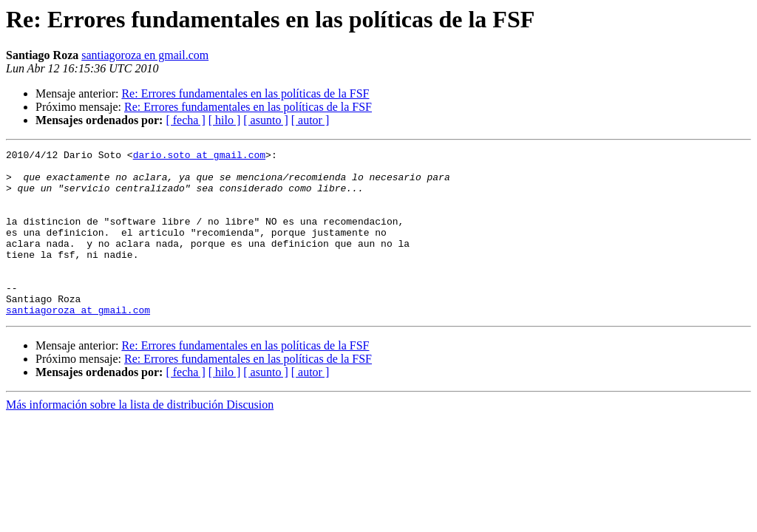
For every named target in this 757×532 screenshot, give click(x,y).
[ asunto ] (265, 120)
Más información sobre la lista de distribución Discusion (140, 438)
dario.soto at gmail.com (199, 157)
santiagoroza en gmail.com (145, 55)
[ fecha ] (185, 120)
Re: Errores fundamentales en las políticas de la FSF (245, 93)
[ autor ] (310, 120)
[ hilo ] (225, 120)
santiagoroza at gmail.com (78, 343)
